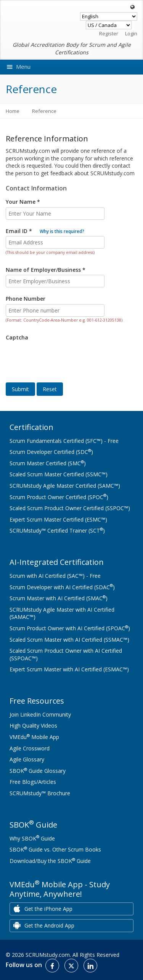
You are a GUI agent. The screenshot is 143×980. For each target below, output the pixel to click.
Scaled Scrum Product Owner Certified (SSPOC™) (70, 508)
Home (13, 111)
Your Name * (23, 202)
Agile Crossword (30, 748)
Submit (20, 389)
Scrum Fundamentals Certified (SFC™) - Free (64, 441)
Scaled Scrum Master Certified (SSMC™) (59, 474)
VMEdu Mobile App (34, 737)
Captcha (17, 337)
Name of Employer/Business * (46, 270)
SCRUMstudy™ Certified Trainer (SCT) (57, 530)
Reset (50, 389)
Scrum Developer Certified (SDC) (51, 452)
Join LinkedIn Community (40, 714)
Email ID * (45, 231)
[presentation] (64, 356)
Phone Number (26, 299)
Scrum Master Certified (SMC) (48, 463)
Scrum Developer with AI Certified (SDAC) (62, 587)
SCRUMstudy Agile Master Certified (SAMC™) (65, 486)
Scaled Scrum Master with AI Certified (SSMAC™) (69, 640)
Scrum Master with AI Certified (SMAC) (59, 598)
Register (109, 33)
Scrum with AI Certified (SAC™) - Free (55, 576)
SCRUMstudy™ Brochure (40, 793)
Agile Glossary (27, 759)
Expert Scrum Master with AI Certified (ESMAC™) (69, 669)
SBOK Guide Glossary (38, 771)
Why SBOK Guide (32, 838)
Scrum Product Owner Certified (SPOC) (59, 497)
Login (131, 33)
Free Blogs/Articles (33, 782)
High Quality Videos (33, 725)
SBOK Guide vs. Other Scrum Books (55, 849)
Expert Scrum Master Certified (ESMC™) (58, 519)
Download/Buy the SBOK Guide (50, 861)
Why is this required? (62, 231)
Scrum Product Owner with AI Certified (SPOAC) (70, 628)
